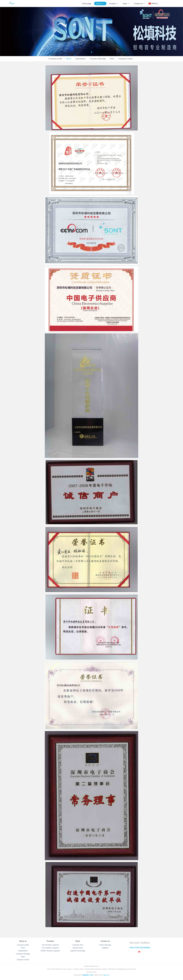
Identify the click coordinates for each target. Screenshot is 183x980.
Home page (87, 4)
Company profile (55, 59)
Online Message (105, 945)
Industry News (78, 948)
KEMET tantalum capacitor (50, 951)
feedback (105, 948)
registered (170, 3)
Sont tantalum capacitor (50, 945)
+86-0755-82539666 (140, 948)
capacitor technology (78, 951)
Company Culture (126, 59)
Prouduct (50, 941)
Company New (78, 945)
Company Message (98, 59)
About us (23, 941)
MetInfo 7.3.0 (88, 975)
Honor (69, 59)
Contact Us (105, 941)
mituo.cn (106, 975)
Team (112, 59)
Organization (80, 59)
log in (162, 3)
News (78, 941)
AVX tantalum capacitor (50, 948)
